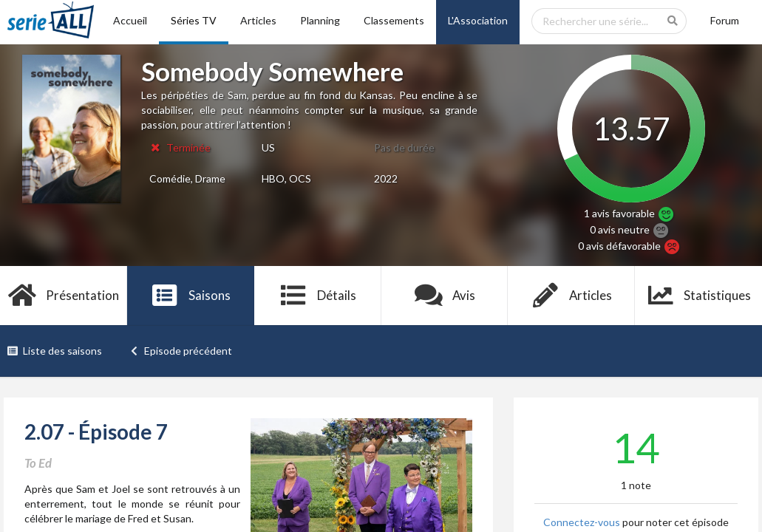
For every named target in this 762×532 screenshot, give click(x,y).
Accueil (130, 20)
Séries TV (194, 20)
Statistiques (699, 296)
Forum (725, 20)
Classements (394, 20)
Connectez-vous (582, 522)
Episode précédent (181, 351)
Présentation (64, 296)
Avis (445, 296)
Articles (258, 20)
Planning (320, 20)
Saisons (190, 296)
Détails (317, 296)
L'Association (478, 20)
